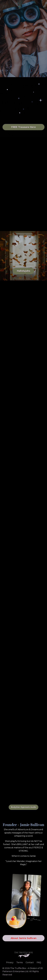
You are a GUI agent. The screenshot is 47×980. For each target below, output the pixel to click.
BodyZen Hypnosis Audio (24, 807)
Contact (30, 962)
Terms (20, 962)
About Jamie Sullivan (23, 938)
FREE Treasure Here (23, 127)
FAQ (39, 962)
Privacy (10, 962)
